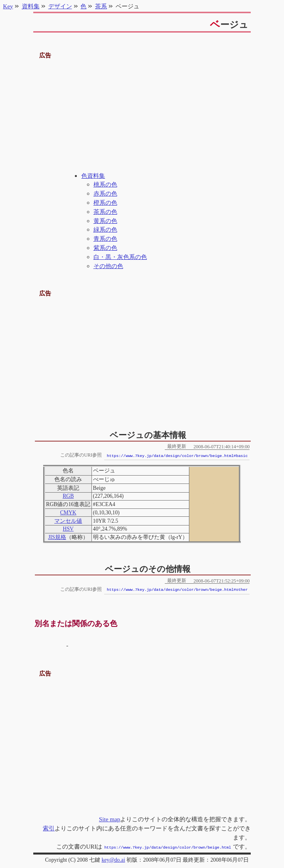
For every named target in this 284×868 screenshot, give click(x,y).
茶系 (101, 6)
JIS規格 (57, 537)
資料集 (31, 6)
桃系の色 (105, 184)
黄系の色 (105, 221)
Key (8, 6)
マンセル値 (68, 521)
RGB (68, 496)
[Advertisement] (142, 116)
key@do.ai (113, 859)
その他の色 (108, 266)
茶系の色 (105, 212)
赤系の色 (105, 193)
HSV (68, 529)
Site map (110, 819)
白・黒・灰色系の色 (120, 257)
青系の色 (105, 239)
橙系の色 (105, 203)
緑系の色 (105, 229)
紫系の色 (105, 248)
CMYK (68, 513)
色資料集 (93, 176)
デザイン (60, 6)
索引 (49, 828)
